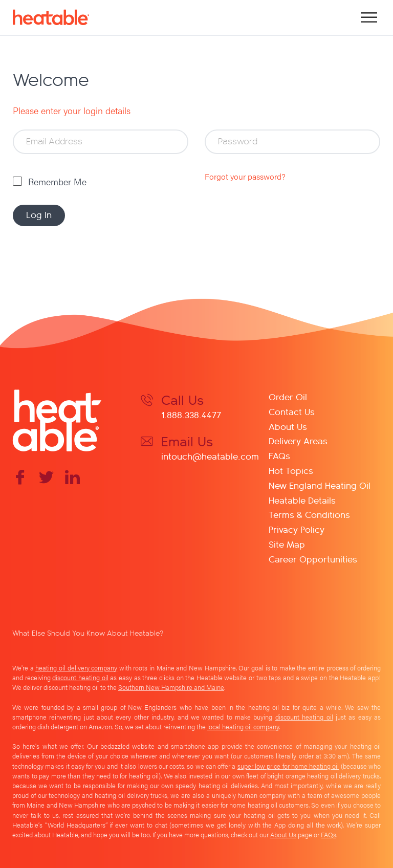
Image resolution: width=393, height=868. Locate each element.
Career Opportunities (313, 559)
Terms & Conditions (309, 514)
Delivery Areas (298, 440)
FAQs (279, 455)
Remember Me (57, 181)
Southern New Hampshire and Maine (171, 687)
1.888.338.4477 (191, 414)
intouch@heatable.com (210, 456)
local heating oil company (243, 727)
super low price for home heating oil (288, 766)
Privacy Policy (297, 529)
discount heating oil (80, 678)
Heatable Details (302, 500)
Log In (39, 214)
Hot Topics (291, 470)
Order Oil (288, 396)
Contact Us (292, 411)
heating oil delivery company (76, 668)
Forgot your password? (245, 176)
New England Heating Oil (320, 485)
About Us (288, 426)
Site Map (287, 544)
